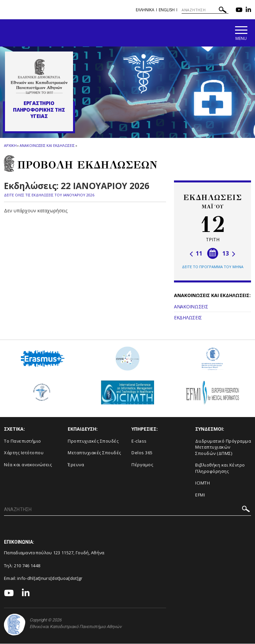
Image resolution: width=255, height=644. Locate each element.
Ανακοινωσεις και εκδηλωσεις (47, 146)
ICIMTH (203, 483)
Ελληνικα (145, 10)
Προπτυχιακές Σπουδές (93, 441)
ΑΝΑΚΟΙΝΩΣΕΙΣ (191, 307)
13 (229, 254)
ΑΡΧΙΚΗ (10, 146)
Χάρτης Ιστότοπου (24, 453)
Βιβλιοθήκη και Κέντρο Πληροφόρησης (220, 469)
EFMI (200, 495)
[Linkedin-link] (248, 10)
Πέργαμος (142, 465)
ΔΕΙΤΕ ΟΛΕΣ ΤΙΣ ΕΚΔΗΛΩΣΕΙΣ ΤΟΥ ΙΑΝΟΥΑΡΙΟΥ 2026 (49, 196)
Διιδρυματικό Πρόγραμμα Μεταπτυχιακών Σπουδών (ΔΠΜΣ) (223, 447)
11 (196, 254)
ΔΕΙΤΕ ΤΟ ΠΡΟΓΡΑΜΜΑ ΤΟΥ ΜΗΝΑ (213, 267)
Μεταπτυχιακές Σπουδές (94, 453)
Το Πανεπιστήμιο (23, 441)
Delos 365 (142, 453)
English (167, 10)
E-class (139, 441)
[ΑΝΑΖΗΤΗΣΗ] (205, 10)
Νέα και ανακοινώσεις (28, 465)
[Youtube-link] (239, 10)
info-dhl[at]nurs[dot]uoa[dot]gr (50, 579)
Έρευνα (76, 465)
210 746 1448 (27, 566)
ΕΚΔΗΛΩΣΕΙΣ (188, 318)
